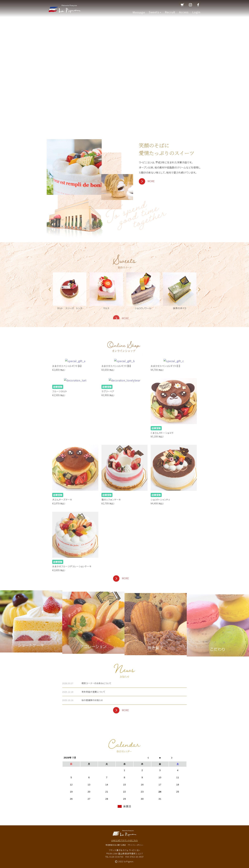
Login (196, 12)
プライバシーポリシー (135, 845)
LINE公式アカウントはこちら (125, 840)
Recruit (170, 12)
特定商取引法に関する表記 (116, 845)
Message (139, 12)
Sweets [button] (155, 12)
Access (184, 12)
